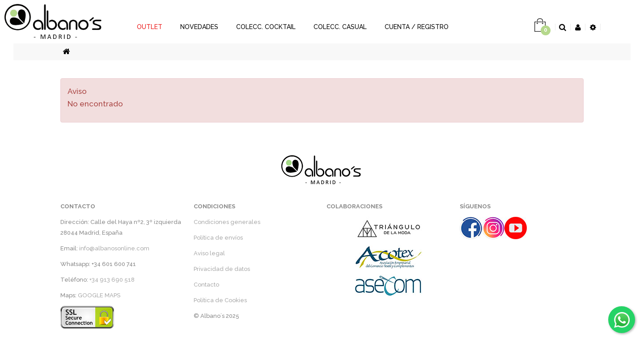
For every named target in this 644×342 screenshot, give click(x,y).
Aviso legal (209, 253)
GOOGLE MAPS (99, 295)
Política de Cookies (220, 300)
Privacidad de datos (222, 269)
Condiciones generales (227, 222)
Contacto (206, 285)
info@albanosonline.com (114, 248)
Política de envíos (218, 238)
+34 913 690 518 (112, 280)
